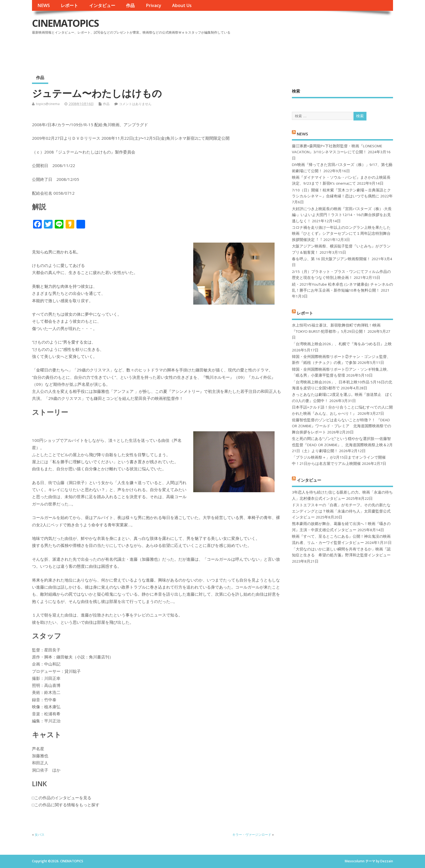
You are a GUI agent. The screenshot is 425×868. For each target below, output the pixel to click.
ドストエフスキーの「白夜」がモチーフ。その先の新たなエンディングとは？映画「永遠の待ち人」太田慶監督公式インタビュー (341, 511)
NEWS (44, 5)
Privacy (154, 5)
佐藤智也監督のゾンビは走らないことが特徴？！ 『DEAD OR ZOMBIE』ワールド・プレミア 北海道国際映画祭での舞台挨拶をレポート (342, 426)
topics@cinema (48, 104)
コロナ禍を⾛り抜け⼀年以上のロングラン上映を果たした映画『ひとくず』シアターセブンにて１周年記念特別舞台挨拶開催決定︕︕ (341, 234)
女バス (40, 835)
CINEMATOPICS (65, 23)
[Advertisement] (290, 51)
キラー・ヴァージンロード (252, 835)
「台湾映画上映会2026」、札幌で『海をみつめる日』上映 (342, 344)
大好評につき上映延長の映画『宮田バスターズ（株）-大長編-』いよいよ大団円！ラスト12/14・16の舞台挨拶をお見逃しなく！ (342, 215)
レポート (69, 5)
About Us (182, 5)
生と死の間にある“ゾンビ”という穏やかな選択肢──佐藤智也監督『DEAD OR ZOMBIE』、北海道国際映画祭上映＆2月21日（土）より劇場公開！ (342, 445)
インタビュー (102, 5)
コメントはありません (135, 104)
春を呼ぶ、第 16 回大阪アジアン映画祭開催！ (331, 259)
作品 (130, 5)
